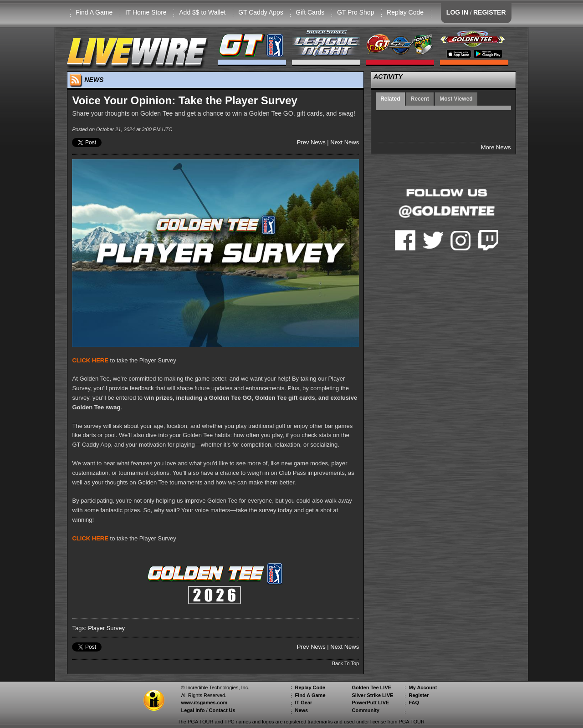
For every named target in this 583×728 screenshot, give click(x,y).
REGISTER (490, 12)
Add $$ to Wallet (202, 12)
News (301, 710)
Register (419, 695)
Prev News (311, 142)
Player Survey (106, 628)
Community (366, 710)
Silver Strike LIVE (372, 695)
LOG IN (457, 12)
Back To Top (346, 663)
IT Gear (303, 703)
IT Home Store (146, 12)
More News (496, 147)
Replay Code (405, 12)
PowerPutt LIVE (370, 703)
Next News (345, 142)
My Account (423, 687)
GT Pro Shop (355, 12)
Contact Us (222, 710)
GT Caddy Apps (261, 12)
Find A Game (94, 12)
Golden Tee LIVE (371, 687)
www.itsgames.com (204, 703)
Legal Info (193, 710)
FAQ (414, 703)
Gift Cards (310, 12)
